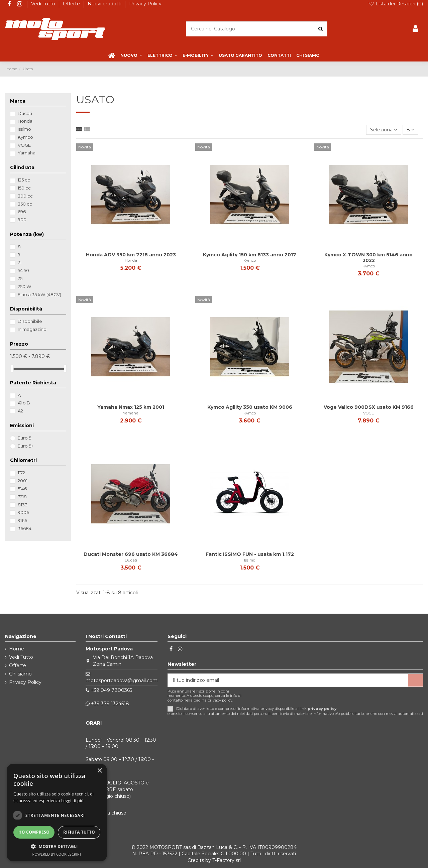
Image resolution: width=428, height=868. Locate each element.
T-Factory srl (227, 860)
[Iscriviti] (415, 680)
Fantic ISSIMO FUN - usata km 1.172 (250, 554)
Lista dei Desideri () (396, 4)
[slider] (12, 368)
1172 (21, 473)
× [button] (99, 771)
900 (22, 220)
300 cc (25, 196)
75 (20, 278)
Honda (131, 260)
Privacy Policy (145, 4)
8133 (23, 505)
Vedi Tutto (44, 4)
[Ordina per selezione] (384, 130)
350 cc (25, 204)
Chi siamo (20, 674)
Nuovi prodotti (105, 4)
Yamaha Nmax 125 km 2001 (131, 407)
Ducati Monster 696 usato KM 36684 (131, 554)
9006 (23, 512)
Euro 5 (24, 438)
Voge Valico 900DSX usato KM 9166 (369, 407)
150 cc (24, 188)
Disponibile (30, 321)
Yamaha (131, 413)
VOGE (368, 413)
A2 (20, 411)
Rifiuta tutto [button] (79, 832)
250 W (25, 286)
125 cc (24, 180)
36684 (25, 528)
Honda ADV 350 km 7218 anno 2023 (131, 255)
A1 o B (24, 403)
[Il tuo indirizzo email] (288, 680)
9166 (22, 520)
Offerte (72, 4)
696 (22, 212)
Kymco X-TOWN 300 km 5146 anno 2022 (368, 258)
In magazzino (32, 329)
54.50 (23, 270)
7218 (22, 497)
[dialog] (57, 813)
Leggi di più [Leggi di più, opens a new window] (72, 801)
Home (17, 649)
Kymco (250, 260)
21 (20, 262)
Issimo (250, 560)
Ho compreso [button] (34, 832)
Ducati (131, 560)
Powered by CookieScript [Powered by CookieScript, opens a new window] (57, 854)
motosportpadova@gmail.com (122, 680)
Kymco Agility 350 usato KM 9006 (250, 407)
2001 (23, 481)
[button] (57, 846)
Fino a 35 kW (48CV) (39, 294)
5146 (22, 489)
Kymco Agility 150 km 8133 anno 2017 (250, 255)
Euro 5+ (26, 446)
